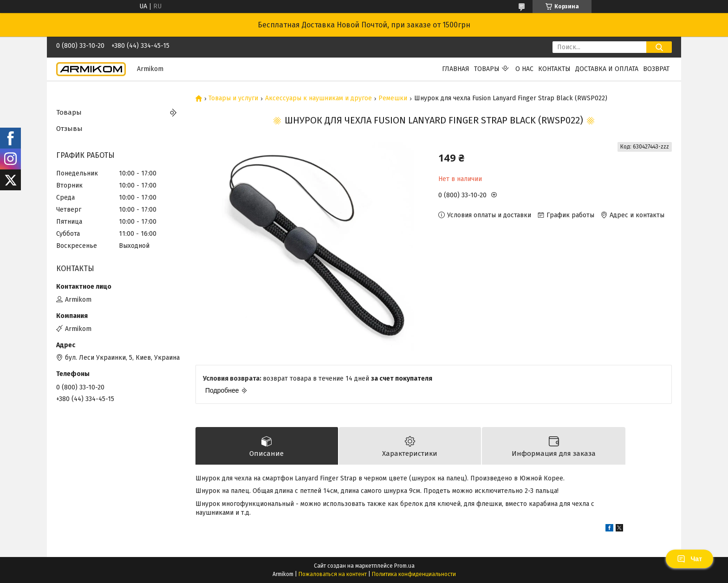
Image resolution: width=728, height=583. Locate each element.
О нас (524, 69)
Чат (689, 559)
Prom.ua (404, 566)
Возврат (656, 69)
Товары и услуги (233, 98)
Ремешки (393, 98)
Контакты (554, 69)
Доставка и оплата (607, 69)
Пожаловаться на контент (333, 574)
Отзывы (69, 129)
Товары (487, 69)
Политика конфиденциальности (414, 574)
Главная (456, 69)
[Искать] (659, 47)
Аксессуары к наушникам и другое (318, 98)
